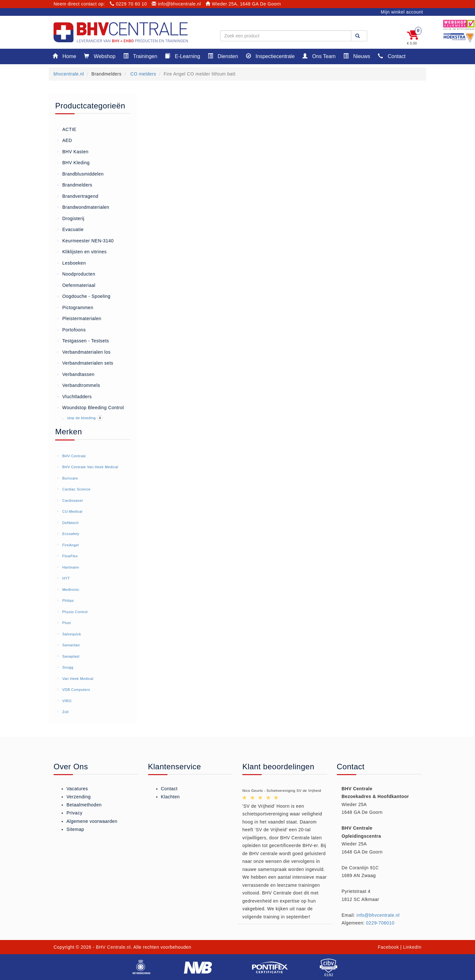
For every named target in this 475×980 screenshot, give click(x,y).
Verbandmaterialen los (84, 352)
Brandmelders (75, 185)
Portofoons (71, 329)
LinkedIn (412, 947)
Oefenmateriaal (76, 285)
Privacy (74, 813)
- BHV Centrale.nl (112, 947)
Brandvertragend (78, 196)
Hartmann (71, 567)
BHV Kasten (73, 151)
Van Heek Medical (78, 679)
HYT (66, 578)
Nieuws (357, 56)
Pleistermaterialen (79, 318)
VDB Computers (76, 690)
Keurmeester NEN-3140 (85, 240)
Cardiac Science (76, 489)
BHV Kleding (73, 162)
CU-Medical (72, 511)
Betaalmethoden (84, 805)
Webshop (100, 56)
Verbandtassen (76, 374)
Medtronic (71, 590)
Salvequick (72, 634)
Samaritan (71, 645)
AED (64, 140)
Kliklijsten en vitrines (82, 251)
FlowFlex (70, 556)
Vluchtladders (74, 396)
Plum (67, 623)
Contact (392, 56)
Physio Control (75, 612)
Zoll (66, 712)
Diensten (223, 56)
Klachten (170, 797)
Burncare (70, 478)
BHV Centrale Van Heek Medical (90, 467)
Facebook (388, 947)
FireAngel (71, 545)
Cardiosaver (73, 500)
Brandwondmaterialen (83, 207)
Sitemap (75, 829)
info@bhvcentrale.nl (176, 4)
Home (64, 56)
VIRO (67, 701)
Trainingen (140, 56)
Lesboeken (71, 263)
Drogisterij (71, 218)
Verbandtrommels (78, 385)
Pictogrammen (75, 307)
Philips (68, 601)
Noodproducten (76, 274)
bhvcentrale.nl (69, 74)
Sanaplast (71, 656)
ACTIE (67, 129)
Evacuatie (70, 229)
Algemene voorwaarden (92, 821)
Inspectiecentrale (270, 56)
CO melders (143, 74)
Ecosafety (71, 534)
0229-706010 (380, 923)
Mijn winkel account (402, 12)
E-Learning (182, 56)
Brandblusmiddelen (80, 174)
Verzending (79, 797)
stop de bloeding (82, 418)
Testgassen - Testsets (83, 340)
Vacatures (77, 789)
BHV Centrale (74, 456)
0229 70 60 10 (128, 4)
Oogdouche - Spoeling (84, 296)
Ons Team (319, 56)
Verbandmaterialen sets (85, 363)
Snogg (68, 667)
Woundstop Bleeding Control (90, 407)
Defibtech (71, 523)
